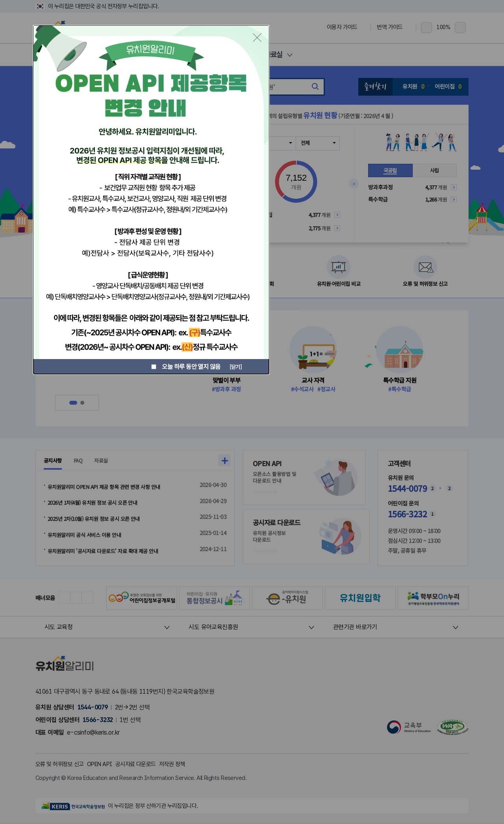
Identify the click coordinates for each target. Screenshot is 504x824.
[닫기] (234, 366)
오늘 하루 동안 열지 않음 (184, 366)
